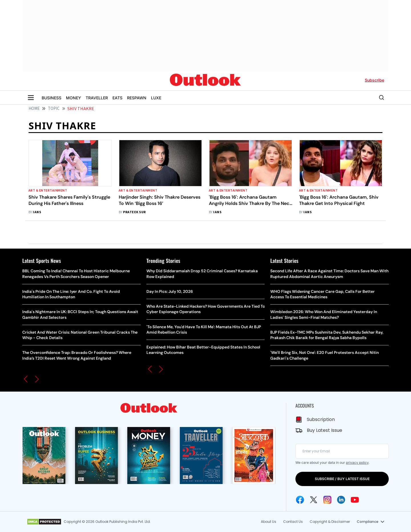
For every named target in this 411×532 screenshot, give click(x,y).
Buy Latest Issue (325, 430)
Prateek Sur (134, 212)
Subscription (321, 419)
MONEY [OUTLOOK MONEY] (73, 98)
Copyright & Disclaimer (330, 522)
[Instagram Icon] (327, 500)
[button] (26, 379)
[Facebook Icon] (300, 500)
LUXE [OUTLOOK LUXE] (156, 98)
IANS (37, 212)
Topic (54, 109)
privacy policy (357, 463)
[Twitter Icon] (314, 500)
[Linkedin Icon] (341, 500)
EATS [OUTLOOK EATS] (117, 98)
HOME (34, 109)
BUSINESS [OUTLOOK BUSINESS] (52, 98)
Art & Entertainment (48, 191)
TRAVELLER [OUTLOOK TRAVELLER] (97, 98)
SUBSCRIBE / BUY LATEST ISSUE (342, 479)
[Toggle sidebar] (31, 98)
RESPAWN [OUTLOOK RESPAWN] (137, 98)
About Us (269, 522)
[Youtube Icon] (355, 500)
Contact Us (293, 522)
